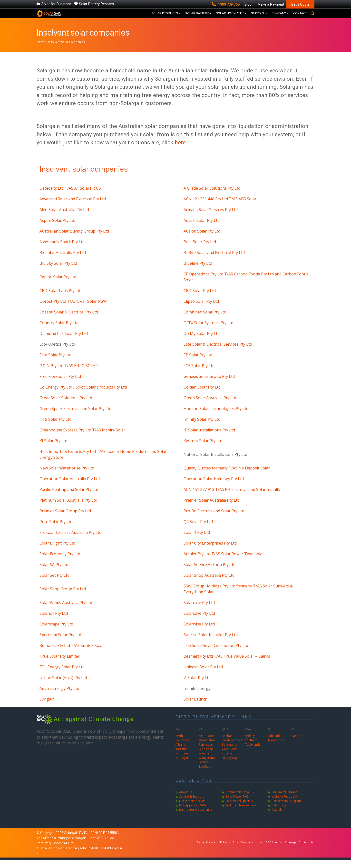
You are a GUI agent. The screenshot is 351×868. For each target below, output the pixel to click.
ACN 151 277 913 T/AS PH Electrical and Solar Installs (232, 497)
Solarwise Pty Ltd (199, 632)
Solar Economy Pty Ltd (60, 562)
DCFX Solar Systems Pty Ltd (208, 331)
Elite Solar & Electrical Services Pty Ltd (218, 352)
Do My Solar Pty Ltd (202, 341)
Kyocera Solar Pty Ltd (203, 449)
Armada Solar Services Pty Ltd (211, 218)
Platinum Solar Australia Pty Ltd (68, 508)
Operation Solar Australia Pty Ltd (70, 487)
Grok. (72, 851)
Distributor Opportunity (196, 818)
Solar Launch (195, 707)
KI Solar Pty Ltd (53, 449)
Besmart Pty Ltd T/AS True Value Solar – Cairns (227, 664)
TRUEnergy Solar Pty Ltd (62, 675)
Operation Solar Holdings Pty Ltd (214, 487)
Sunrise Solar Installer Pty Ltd (211, 643)
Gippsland (206, 757)
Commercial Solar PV (240, 800)
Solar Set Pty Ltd (54, 583)
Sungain (47, 707)
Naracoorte (276, 748)
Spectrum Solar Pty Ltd (60, 643)
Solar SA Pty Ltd (54, 573)
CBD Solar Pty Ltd (200, 299)
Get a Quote (300, 4)
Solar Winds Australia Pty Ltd (66, 611)
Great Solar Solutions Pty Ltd (66, 406)
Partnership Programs (287, 809)
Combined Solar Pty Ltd (205, 320)
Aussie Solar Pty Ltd (202, 228)
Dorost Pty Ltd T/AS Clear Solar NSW (73, 309)
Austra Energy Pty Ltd (59, 696)
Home (41, 50)
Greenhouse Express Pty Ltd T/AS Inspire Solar (82, 438)
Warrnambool (208, 761)
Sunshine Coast (232, 748)
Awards (277, 818)
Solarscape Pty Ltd (56, 632)
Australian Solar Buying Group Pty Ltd (74, 239)
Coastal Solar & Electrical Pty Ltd (69, 320)
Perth (179, 744)
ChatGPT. (96, 846)
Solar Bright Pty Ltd (57, 551)
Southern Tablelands (253, 750)
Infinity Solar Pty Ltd (202, 427)
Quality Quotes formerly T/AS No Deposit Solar (227, 476)
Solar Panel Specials (239, 809)
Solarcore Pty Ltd (199, 611)
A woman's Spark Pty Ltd (62, 250)
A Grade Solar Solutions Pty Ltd (212, 196)
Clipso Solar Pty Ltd (201, 309)
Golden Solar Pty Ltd (202, 395)
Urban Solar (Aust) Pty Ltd (63, 686)
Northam (182, 761)
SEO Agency (274, 850)
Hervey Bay (230, 766)
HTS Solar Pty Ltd (55, 427)
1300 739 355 (226, 4)
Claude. (109, 846)
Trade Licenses (207, 850)
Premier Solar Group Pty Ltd (65, 519)
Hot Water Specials (192, 809)
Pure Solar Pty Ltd (56, 530)
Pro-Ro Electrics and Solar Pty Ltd (214, 519)
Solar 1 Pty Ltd (197, 540)
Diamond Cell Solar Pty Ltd (64, 341)
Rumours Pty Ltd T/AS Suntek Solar (72, 653)
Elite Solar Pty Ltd (55, 363)
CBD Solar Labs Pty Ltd (60, 299)
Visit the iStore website (241, 813)
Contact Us (306, 850)
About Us (186, 800)
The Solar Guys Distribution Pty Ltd (216, 653)
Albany (180, 753)
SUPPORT (258, 17)
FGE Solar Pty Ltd (199, 374)
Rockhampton (231, 761)
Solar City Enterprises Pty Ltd (210, 551)
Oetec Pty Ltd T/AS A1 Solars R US (70, 196)
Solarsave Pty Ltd (199, 621)
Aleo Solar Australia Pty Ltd (64, 218)
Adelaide (274, 744)
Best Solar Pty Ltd (200, 250)
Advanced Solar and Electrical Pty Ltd (73, 207)
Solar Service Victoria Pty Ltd (210, 573)
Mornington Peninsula (207, 750)
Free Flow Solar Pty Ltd (60, 384)
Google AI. (60, 851)
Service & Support (191, 805)
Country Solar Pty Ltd (59, 331)
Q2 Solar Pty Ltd (198, 530)
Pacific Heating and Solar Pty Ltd (69, 497)
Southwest (183, 748)
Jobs (259, 850)
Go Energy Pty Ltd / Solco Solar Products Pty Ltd (83, 395)
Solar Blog (279, 813)
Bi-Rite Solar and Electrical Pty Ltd (214, 261)
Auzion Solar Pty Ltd (202, 239)
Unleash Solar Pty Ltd (203, 675)
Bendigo (205, 775)
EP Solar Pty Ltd (198, 363)
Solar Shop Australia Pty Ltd (209, 583)
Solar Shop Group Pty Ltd (63, 597)
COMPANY (279, 17)
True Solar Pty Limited (60, 664)
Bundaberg (230, 753)
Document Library (284, 800)
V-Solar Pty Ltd (197, 686)
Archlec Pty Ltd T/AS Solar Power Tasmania (223, 562)
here (180, 150)
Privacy (225, 850)
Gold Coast (230, 757)
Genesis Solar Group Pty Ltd (209, 384)
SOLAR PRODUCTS (165, 17)
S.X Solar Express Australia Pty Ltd (70, 540)
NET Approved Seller (193, 813)
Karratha (181, 757)
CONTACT (300, 17)
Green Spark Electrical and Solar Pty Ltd (75, 417)
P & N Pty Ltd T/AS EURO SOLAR (69, 374)
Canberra (298, 744)
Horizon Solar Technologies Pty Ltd (216, 417)
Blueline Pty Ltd (198, 271)
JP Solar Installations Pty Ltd (209, 438)
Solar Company (243, 850)
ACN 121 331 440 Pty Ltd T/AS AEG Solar (220, 207)
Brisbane (228, 744)
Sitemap (290, 850)
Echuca (203, 770)
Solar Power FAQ (237, 805)
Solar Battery (197, 17)
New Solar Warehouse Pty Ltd (67, 476)
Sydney (250, 744)
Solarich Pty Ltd (54, 621)
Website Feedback (284, 805)
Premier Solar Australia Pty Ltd (212, 508)
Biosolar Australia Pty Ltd (63, 261)
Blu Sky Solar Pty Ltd (58, 271)
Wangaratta (207, 766)
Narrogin (182, 766)
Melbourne (206, 744)
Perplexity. (45, 851)
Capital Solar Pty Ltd (58, 285)
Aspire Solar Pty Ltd (57, 228)
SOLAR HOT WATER (230, 17)
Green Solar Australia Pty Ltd (210, 406)
